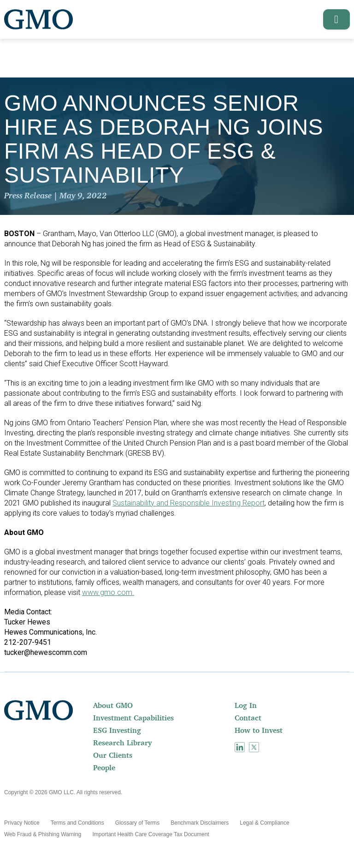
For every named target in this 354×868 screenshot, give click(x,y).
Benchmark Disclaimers (200, 823)
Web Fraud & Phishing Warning (43, 834)
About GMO (113, 705)
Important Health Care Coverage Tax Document (150, 834)
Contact (248, 718)
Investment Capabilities (133, 718)
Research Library (122, 743)
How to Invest (259, 730)
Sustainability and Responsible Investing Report (189, 503)
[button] (333, 19)
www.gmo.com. (108, 592)
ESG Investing (117, 730)
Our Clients (113, 755)
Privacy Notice (22, 823)
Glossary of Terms (137, 823)
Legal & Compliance (264, 823)
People (104, 767)
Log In (246, 705)
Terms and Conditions (77, 823)
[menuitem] (163, 705)
